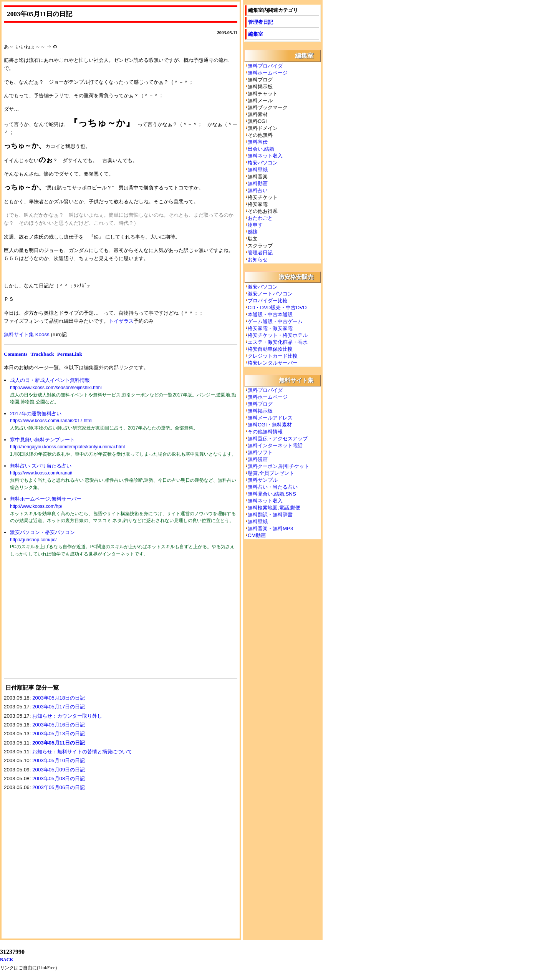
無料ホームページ (268, 73)
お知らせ (258, 260)
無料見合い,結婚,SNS (272, 494)
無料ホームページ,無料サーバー (46, 499)
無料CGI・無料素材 (270, 425)
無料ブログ (260, 404)
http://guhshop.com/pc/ (33, 540)
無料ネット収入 (265, 156)
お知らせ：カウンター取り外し (67, 716)
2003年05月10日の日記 (59, 760)
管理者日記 (261, 22)
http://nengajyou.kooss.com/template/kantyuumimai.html (67, 447)
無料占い (258, 190)
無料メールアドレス (270, 418)
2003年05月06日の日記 (59, 787)
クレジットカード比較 (273, 356)
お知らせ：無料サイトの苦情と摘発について (82, 752)
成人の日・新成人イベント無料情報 (50, 380)
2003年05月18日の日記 (59, 698)
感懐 (253, 232)
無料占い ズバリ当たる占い (41, 466)
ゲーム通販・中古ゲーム (275, 321)
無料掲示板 (260, 411)
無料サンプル (263, 480)
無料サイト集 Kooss (27, 334)
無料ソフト (260, 452)
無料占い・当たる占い (273, 487)
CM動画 (257, 535)
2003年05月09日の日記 (59, 770)
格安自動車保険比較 (270, 349)
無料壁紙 (258, 170)
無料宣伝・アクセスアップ (278, 439)
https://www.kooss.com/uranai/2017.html (51, 421)
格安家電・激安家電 (270, 328)
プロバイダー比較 (268, 301)
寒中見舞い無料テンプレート (42, 440)
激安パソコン (263, 287)
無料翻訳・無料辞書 (270, 515)
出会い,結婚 (261, 149)
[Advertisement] (61, 623)
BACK (7, 960)
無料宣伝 (258, 142)
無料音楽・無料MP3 (270, 528)
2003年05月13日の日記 (59, 734)
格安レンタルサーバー (273, 363)
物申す (255, 225)
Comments (16, 354)
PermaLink (70, 354)
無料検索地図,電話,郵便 (274, 508)
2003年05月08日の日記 (59, 779)
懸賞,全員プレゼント (271, 473)
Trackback (42, 354)
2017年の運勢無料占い (36, 414)
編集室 (256, 34)
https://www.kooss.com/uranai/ (41, 473)
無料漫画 (258, 459)
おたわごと (260, 218)
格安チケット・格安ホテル (278, 335)
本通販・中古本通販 (270, 314)
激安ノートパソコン (270, 294)
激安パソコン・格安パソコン (42, 532)
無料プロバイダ (265, 66)
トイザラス (121, 321)
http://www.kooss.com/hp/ (36, 506)
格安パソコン (263, 163)
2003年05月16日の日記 (59, 725)
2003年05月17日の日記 (59, 707)
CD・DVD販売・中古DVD (277, 308)
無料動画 (258, 183)
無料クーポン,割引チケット (278, 466)
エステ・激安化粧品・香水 (278, 342)
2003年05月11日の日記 (59, 743)
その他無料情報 (265, 432)
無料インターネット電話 (275, 445)
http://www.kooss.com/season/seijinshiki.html (56, 388)
